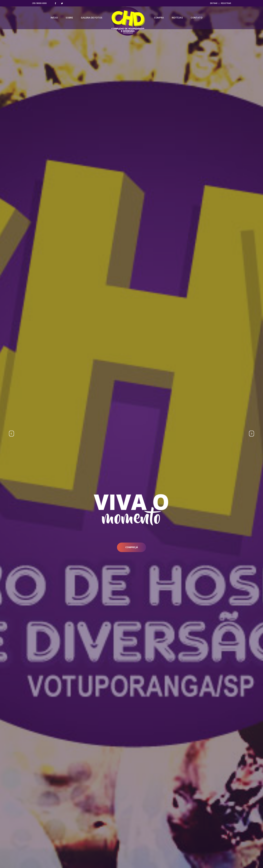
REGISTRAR (226, 3)
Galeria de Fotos (92, 19)
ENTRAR (214, 3)
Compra (159, 19)
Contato (197, 19)
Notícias (177, 19)
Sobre (69, 19)
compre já (132, 547)
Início (54, 19)
